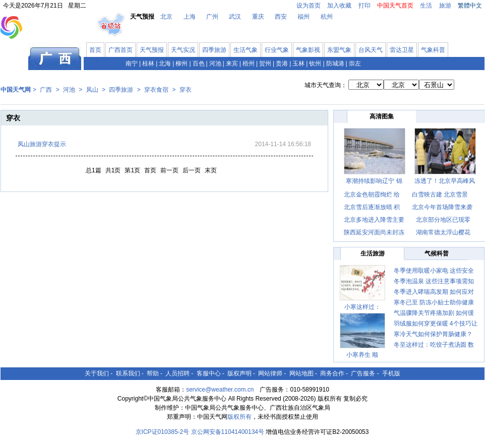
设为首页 (309, 6)
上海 (190, 17)
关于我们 (97, 373)
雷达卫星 (402, 50)
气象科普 (433, 50)
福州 (304, 17)
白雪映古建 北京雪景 (440, 195)
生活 (426, 6)
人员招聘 (177, 373)
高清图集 (382, 116)
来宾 (232, 63)
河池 (215, 63)
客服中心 (209, 373)
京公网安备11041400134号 (228, 432)
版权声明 (239, 373)
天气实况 (183, 50)
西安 (281, 17)
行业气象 (277, 50)
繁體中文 (470, 6)
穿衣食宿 (156, 90)
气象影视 (308, 50)
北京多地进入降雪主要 (374, 220)
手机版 (391, 373)
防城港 (335, 63)
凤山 (92, 90)
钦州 (315, 63)
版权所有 (239, 417)
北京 (166, 17)
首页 (95, 50)
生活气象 (246, 50)
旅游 (445, 6)
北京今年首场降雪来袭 (442, 207)
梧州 (249, 63)
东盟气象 (339, 50)
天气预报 (152, 50)
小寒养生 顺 (362, 355)
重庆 (258, 17)
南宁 (132, 63)
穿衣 (186, 90)
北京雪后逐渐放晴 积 (372, 207)
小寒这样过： (362, 307)
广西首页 (120, 50)
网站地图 (301, 373)
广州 (212, 17)
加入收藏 (339, 6)
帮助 (153, 373)
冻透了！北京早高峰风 (445, 181)
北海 (165, 63)
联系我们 (128, 373)
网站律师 (270, 373)
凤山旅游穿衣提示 (42, 144)
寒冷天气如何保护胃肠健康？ (433, 334)
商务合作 (332, 373)
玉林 (298, 63)
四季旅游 (214, 50)
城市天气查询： (326, 85)
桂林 (148, 63)
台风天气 (371, 50)
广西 (46, 90)
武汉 (235, 17)
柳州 (181, 63)
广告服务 (363, 373)
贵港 (282, 63)
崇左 (355, 63)
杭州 (327, 17)
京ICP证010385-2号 (163, 432)
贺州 (265, 63)
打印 (365, 6)
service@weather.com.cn (220, 390)
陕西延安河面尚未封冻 (374, 232)
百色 (199, 63)
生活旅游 (373, 253)
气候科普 (437, 253)
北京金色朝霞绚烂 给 (372, 195)
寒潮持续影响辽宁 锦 (374, 181)
